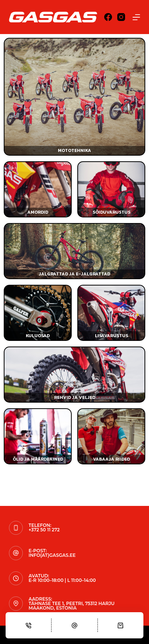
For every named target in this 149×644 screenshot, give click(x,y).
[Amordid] (38, 189)
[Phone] (28, 625)
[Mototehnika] (74, 97)
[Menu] (136, 17)
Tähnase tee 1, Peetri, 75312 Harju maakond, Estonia (71, 606)
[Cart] (121, 625)
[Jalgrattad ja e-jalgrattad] (74, 251)
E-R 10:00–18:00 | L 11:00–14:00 (62, 580)
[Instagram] (121, 17)
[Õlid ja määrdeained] (38, 436)
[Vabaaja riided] (111, 436)
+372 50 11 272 (44, 530)
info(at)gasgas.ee (52, 555)
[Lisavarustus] (111, 313)
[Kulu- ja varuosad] (38, 313)
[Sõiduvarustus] (111, 189)
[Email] (74, 625)
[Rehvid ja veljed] (74, 375)
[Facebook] (108, 17)
